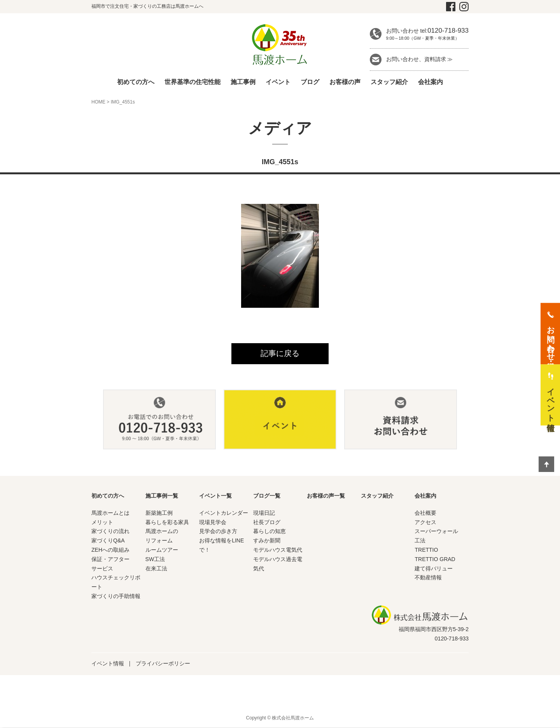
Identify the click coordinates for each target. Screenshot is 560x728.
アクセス (425, 522)
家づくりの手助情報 (116, 596)
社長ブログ (267, 522)
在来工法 (156, 568)
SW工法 (155, 559)
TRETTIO (426, 550)
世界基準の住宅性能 (192, 82)
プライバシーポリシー (163, 664)
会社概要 (425, 513)
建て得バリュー (434, 568)
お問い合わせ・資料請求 (551, 339)
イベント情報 (108, 664)
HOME (98, 102)
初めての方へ (136, 82)
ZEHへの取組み (110, 550)
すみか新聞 (267, 541)
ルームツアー (162, 550)
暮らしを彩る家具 (167, 522)
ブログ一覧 (267, 496)
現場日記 (264, 513)
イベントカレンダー (224, 513)
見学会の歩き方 (218, 532)
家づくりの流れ (110, 532)
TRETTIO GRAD (435, 559)
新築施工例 (159, 513)
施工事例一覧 (162, 496)
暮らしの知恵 (269, 532)
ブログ (310, 82)
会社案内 (430, 82)
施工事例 (243, 82)
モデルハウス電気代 (278, 550)
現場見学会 (213, 522)
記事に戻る (280, 354)
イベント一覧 (215, 496)
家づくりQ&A (108, 541)
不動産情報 (428, 578)
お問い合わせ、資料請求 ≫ (420, 59)
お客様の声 (345, 82)
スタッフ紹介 (389, 82)
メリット (102, 522)
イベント (278, 82)
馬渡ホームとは (110, 513)
